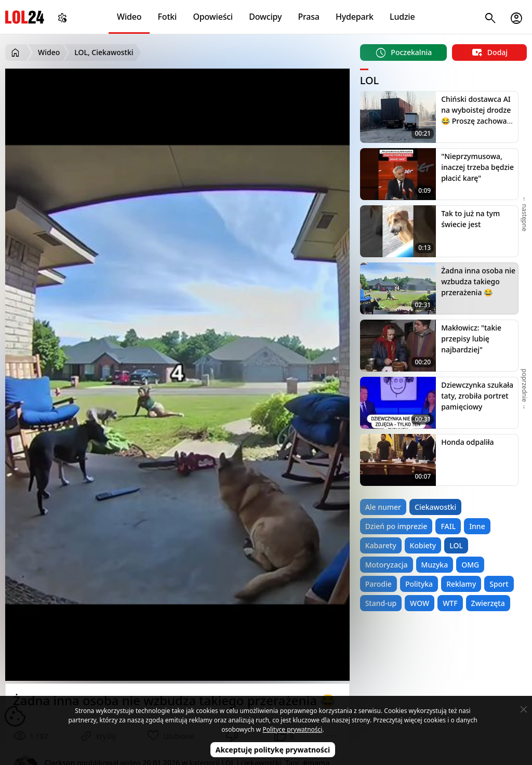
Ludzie (402, 17)
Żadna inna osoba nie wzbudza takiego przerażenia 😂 (478, 281)
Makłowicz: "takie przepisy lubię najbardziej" (471, 339)
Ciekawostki (435, 507)
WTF (450, 603)
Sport (499, 584)
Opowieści (213, 17)
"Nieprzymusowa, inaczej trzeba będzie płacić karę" (477, 167)
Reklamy (461, 584)
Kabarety (381, 545)
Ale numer (383, 507)
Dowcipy (265, 17)
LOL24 (25, 17)
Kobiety (423, 545)
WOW (420, 603)
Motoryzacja (387, 565)
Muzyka (435, 565)
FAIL (448, 526)
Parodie (378, 584)
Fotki (168, 17)
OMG (470, 565)
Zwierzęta (488, 603)
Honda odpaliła (467, 442)
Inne (477, 526)
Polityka (419, 584)
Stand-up (381, 603)
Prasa (308, 17)
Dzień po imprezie (396, 526)
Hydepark (355, 17)
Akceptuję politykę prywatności (273, 750)
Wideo (129, 17)
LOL (456, 545)
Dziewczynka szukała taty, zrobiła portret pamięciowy (477, 396)
